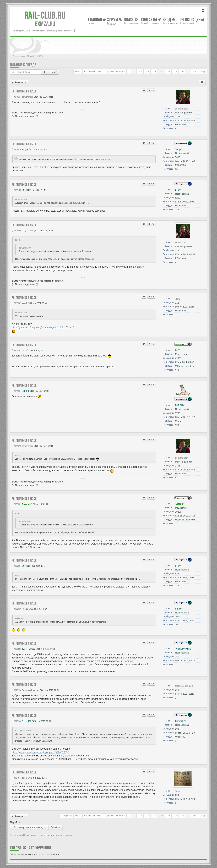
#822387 (17, 566)
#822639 (17, 609)
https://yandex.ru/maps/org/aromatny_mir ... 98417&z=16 (43, 327)
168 (194, 72)
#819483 (17, 190)
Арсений (26, 504)
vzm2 (25, 303)
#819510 (17, 446)
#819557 (17, 504)
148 (168, 72)
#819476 (17, 149)
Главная (97, 20)
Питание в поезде (23, 65)
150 (182, 72)
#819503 (17, 350)
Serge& (25, 149)
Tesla (25, 778)
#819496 (17, 231)
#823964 (17, 721)
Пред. (78, 72)
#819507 (17, 391)
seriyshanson (28, 97)
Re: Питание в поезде (24, 91)
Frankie (25, 609)
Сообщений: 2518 (93, 72)
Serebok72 (27, 721)
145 (147, 72)
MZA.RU (45, 24)
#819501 (17, 303)
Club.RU (45, 15)
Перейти (56, 827)
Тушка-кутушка (29, 649)
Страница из (115, 72)
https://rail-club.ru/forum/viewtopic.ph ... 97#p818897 (40, 752)
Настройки (67, 816)
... (134, 72)
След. (203, 72)
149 (175, 72)
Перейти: (15, 822)
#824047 (17, 778)
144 (140, 72)
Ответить (19, 82)
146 (154, 72)
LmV (24, 350)
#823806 (17, 649)
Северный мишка (31, 690)
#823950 (17, 690)
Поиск (53, 72)
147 (161, 72)
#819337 (17, 97)
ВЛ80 (24, 190)
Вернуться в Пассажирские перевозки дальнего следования (41, 835)
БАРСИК (26, 391)
